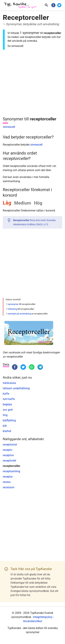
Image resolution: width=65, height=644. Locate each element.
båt (5, 426)
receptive (8, 455)
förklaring (12, 309)
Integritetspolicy (43, 617)
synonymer (13, 304)
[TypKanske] (20, 6)
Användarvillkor (33, 621)
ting (5, 415)
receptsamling (11, 471)
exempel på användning (19, 314)
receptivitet (9, 461)
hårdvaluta (9, 383)
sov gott (8, 410)
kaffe (6, 394)
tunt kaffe (9, 399)
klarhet (7, 431)
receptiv (8, 450)
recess (7, 482)
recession (9, 487)
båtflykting (9, 420)
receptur (8, 477)
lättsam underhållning (16, 388)
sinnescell (9, 127)
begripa (7, 404)
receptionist (10, 445)
